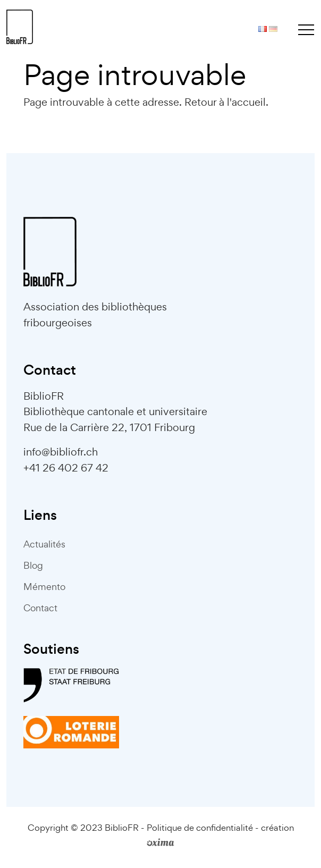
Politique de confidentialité (200, 828)
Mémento (44, 587)
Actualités (44, 544)
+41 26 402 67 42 (66, 468)
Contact (40, 608)
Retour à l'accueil (225, 102)
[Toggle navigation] (306, 29)
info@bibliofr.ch (61, 452)
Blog (33, 565)
